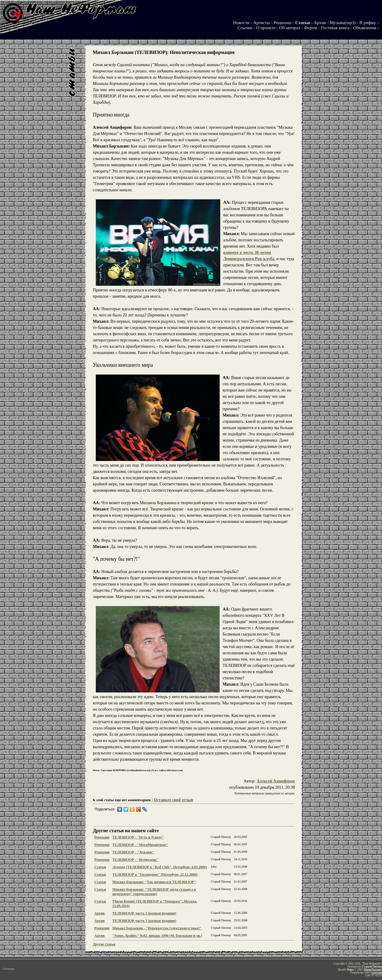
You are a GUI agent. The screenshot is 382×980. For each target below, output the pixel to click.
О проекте (266, 28)
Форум (311, 28)
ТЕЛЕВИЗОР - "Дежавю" (133, 852)
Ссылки (245, 28)
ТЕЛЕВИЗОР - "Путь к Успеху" (138, 837)
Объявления (365, 28)
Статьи (302, 23)
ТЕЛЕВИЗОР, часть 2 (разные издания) (144, 921)
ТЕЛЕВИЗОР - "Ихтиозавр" (135, 860)
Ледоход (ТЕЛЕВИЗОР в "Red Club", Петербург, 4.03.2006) (160, 867)
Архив (320, 23)
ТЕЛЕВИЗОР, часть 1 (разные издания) (144, 913)
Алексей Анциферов (276, 781)
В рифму (368, 23)
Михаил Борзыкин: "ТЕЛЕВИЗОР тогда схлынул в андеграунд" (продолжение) (154, 892)
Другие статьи (104, 944)
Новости (241, 23)
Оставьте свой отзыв (173, 800)
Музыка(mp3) (343, 23)
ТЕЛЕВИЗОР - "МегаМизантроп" (140, 845)
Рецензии (283, 23)
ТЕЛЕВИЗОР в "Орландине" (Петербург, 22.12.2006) (155, 875)
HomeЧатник (373, 970)
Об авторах (290, 28)
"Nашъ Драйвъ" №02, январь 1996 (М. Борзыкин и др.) (157, 936)
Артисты (261, 23)
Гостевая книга (335, 28)
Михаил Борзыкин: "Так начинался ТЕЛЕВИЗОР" (154, 882)
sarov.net (377, 973)
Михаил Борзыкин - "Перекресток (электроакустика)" (157, 928)
